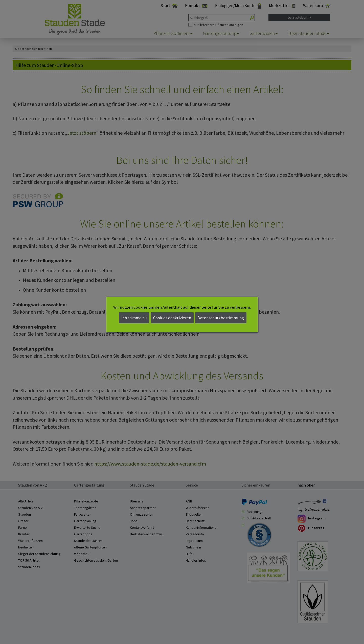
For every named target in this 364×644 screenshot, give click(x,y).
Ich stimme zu (134, 318)
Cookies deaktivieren (172, 318)
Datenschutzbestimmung (221, 318)
